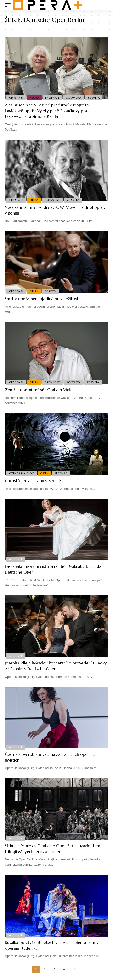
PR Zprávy (52, 98)
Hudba (34, 98)
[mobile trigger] (9, 5)
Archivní (16, 559)
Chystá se (16, 98)
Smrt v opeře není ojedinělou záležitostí (42, 299)
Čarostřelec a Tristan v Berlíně (33, 481)
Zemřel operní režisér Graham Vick (38, 390)
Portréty (74, 382)
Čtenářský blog (22, 473)
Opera (34, 200)
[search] (105, 5)
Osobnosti (53, 200)
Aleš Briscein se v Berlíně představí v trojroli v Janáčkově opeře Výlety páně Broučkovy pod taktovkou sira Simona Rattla (47, 111)
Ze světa (94, 98)
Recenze (61, 473)
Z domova (73, 98)
